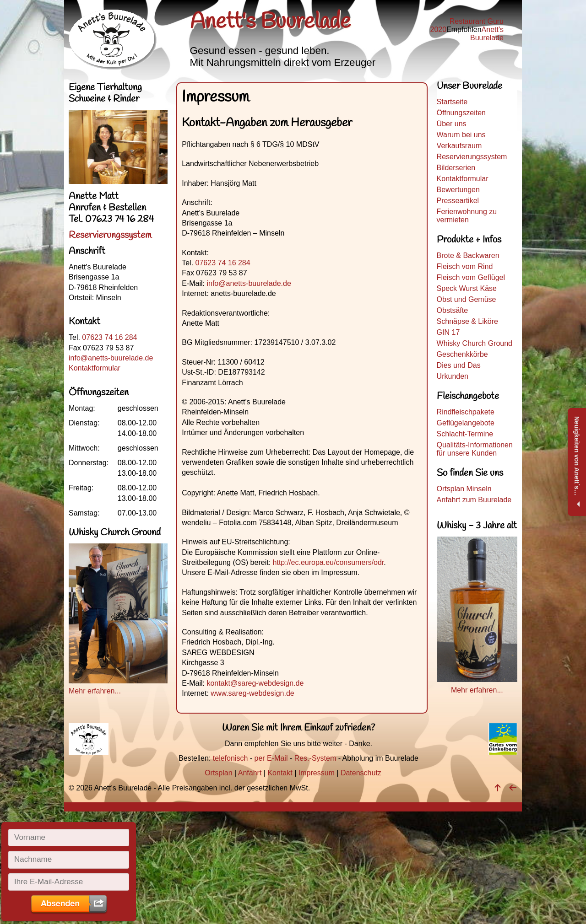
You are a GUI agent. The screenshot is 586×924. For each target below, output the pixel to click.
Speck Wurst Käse (467, 288)
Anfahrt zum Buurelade (474, 500)
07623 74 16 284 (223, 263)
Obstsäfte (452, 310)
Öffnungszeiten (461, 113)
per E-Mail (271, 758)
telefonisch (231, 758)
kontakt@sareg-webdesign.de (255, 683)
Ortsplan (218, 773)
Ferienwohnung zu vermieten (467, 216)
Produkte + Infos (469, 240)
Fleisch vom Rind (465, 266)
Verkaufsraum (459, 146)
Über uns (452, 124)
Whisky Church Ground (475, 343)
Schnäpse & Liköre (467, 321)
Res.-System (315, 758)
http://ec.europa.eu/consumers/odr (328, 562)
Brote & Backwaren (468, 255)
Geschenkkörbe (462, 354)
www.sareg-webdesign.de (252, 693)
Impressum (317, 773)
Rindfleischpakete (466, 412)
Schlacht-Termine (465, 434)
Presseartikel (458, 201)
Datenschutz (361, 773)
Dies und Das (459, 365)
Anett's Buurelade (487, 34)
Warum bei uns (461, 135)
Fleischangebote (468, 396)
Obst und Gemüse (467, 299)
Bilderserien (456, 168)
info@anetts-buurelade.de (249, 283)
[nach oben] (498, 788)
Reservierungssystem (472, 157)
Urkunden (453, 376)
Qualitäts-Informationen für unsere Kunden (475, 449)
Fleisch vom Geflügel (471, 277)
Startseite (452, 102)
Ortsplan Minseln (464, 489)
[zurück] (513, 788)
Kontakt (280, 773)
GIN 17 (448, 332)
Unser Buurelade (469, 87)
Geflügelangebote (466, 423)
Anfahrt (250, 773)
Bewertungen (458, 190)
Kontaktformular (463, 179)
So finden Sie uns (470, 473)
